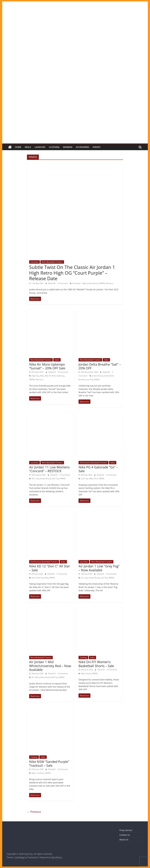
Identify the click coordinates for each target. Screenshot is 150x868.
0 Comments (63, 283)
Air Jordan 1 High (79, 283)
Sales (57, 360)
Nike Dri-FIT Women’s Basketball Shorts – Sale (96, 664)
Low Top (90, 380)
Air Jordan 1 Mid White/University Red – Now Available (50, 666)
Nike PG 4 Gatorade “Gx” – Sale (98, 469)
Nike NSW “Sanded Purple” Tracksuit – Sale (49, 763)
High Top (35, 376)
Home (18, 147)
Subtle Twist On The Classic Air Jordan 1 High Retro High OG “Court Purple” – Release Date (72, 273)
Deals (28, 147)
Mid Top (40, 578)
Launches (40, 147)
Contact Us (125, 835)
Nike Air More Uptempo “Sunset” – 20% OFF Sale (47, 366)
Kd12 (34, 578)
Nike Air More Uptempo (55, 376)
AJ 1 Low (84, 578)
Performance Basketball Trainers (93, 463)
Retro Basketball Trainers (52, 262)
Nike (42, 376)
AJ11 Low (35, 479)
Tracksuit (40, 773)
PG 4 (96, 479)
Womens (68, 147)
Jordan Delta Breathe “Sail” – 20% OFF (100, 366)
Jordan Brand (93, 283)
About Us (124, 840)
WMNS (102, 283)
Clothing (54, 147)
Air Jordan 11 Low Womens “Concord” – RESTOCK (49, 469)
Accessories (83, 147)
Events (97, 147)
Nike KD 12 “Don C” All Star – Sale (50, 568)
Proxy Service (126, 830)
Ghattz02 (52, 283)
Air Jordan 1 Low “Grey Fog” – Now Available (99, 568)
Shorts (88, 673)
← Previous (34, 812)
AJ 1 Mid (35, 677)
